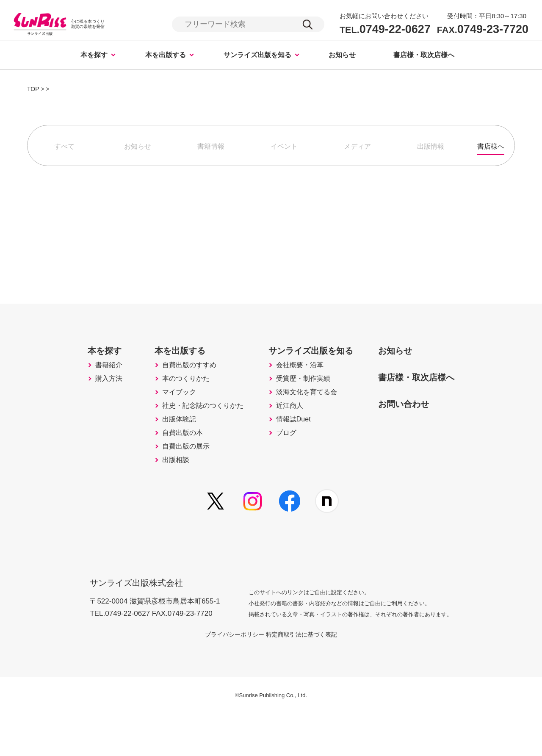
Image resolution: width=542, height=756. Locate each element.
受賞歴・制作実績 (301, 399)
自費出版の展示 (172, 487)
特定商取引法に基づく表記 (312, 676)
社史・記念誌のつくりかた (191, 434)
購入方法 (90, 399)
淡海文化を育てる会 (305, 416)
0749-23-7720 (483, 30)
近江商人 (286, 434)
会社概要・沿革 (297, 381)
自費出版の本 (169, 470)
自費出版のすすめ (176, 381)
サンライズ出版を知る (257, 56)
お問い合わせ (413, 418)
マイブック (165, 416)
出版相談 (161, 505)
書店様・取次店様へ (424, 56)
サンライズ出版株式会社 (142, 619)
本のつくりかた (172, 399)
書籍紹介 (90, 381)
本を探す (94, 56)
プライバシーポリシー (224, 676)
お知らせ (342, 56)
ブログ (282, 470)
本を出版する (166, 56)
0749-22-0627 (385, 30)
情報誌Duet (290, 452)
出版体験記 (165, 452)
